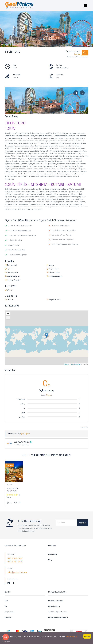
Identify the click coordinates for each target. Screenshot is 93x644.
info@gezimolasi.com (17, 572)
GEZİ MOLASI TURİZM (22, 442)
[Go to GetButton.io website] (6, 642)
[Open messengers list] (6, 637)
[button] (82, 108)
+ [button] (8, 314)
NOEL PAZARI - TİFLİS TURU (13, 490)
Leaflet (67, 364)
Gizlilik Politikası (54, 606)
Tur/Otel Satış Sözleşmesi (58, 612)
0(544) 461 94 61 (15, 562)
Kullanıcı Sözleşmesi (56, 601)
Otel (6, 601)
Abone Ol (83, 523)
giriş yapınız (25, 434)
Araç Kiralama (10, 612)
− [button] (8, 317)
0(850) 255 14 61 (15, 558)
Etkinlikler (8, 617)
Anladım (87, 636)
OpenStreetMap (76, 364)
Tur (6, 606)
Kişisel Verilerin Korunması (58, 617)
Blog (50, 560)
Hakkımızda (52, 554)
